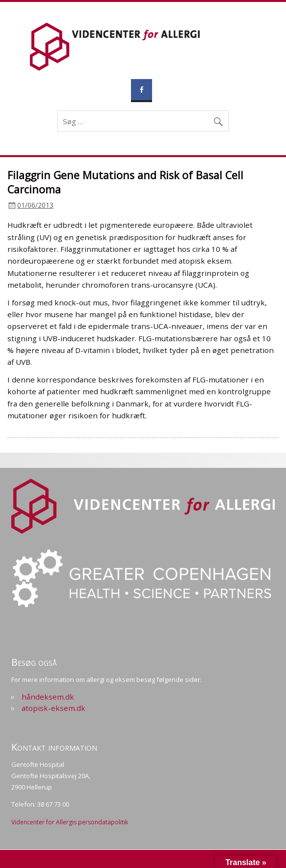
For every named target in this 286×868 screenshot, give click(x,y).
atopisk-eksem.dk (53, 708)
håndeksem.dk (48, 697)
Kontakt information (54, 747)
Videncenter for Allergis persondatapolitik (70, 822)
